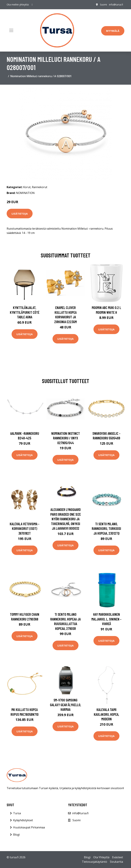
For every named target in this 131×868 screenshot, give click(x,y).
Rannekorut (40, 187)
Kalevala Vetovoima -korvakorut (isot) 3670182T (25, 528)
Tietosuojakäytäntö (94, 862)
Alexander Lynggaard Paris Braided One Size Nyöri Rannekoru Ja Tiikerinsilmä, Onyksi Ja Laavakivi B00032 (66, 519)
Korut (27, 187)
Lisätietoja (20, 214)
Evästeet (118, 857)
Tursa (17, 813)
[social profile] (32, 5)
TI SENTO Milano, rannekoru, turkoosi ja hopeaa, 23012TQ (106, 528)
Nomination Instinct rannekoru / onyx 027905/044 (66, 438)
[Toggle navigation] (11, 30)
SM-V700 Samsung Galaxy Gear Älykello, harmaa (65, 705)
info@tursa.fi (116, 5)
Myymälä (113, 31)
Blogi (16, 835)
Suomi (103, 5)
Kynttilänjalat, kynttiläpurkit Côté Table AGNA (25, 312)
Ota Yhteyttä (101, 857)
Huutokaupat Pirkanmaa (29, 827)
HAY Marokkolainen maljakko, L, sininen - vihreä (106, 619)
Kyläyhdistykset (23, 820)
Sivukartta (116, 862)
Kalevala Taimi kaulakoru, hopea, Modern (106, 714)
